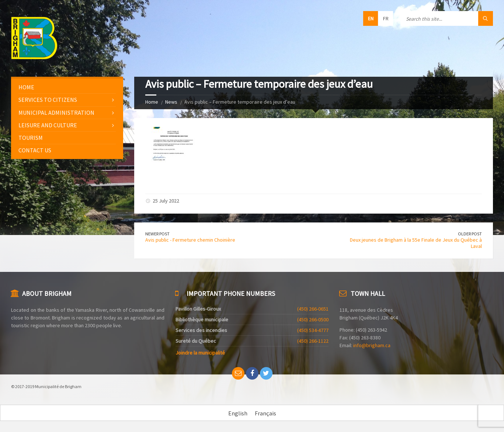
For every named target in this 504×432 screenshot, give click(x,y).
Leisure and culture (48, 125)
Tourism (31, 138)
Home (152, 102)
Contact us (35, 150)
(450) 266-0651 (313, 309)
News (171, 102)
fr (386, 18)
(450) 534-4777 (313, 330)
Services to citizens (48, 100)
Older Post (470, 234)
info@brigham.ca (372, 345)
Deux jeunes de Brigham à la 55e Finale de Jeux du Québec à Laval (416, 243)
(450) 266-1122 (313, 341)
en (371, 18)
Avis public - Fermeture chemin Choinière (190, 240)
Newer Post (157, 234)
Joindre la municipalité (200, 353)
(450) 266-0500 (313, 319)
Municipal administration (56, 113)
